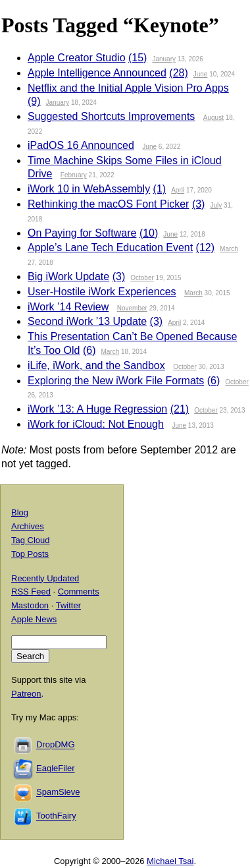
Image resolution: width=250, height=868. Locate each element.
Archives (28, 526)
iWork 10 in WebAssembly (89, 189)
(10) (149, 233)
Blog (20, 512)
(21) (180, 409)
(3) (199, 204)
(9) (34, 101)
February (74, 175)
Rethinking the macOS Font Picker (108, 204)
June (201, 74)
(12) (205, 247)
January (164, 59)
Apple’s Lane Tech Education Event (110, 247)
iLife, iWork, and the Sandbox (96, 365)
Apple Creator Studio (77, 58)
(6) (89, 350)
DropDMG (56, 745)
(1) (160, 189)
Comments (79, 592)
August (213, 118)
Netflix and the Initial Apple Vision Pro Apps (128, 88)
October (142, 278)
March (229, 249)
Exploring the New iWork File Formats (116, 381)
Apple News (34, 619)
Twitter (68, 605)
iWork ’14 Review (68, 307)
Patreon (26, 694)
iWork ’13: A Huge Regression (97, 409)
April (178, 190)
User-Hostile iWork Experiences (102, 292)
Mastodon (30, 605)
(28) (178, 73)
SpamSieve (58, 793)
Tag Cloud (31, 540)
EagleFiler (56, 769)
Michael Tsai (170, 861)
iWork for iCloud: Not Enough (96, 424)
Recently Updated (45, 578)
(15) (137, 58)
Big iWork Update (68, 276)
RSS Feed (31, 592)
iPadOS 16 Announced (81, 145)
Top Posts (30, 554)
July (216, 205)
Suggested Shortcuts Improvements (111, 116)
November (132, 308)
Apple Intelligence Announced (97, 73)
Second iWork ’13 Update (87, 321)
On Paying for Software (82, 233)
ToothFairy (56, 816)
